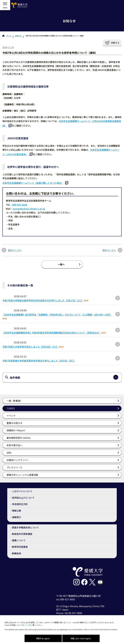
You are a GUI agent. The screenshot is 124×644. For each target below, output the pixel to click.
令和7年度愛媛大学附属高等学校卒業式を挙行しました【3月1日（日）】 (39, 361)
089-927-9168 (20, 205)
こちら (27, 625)
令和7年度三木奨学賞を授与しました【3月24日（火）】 (30, 347)
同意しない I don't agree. (81, 638)
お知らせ (18, 36)
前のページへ (15, 250)
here (89, 629)
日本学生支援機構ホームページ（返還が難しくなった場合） (33, 183)
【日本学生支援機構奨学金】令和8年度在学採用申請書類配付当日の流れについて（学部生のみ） (52, 333)
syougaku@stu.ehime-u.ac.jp (29, 209)
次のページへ (109, 250)
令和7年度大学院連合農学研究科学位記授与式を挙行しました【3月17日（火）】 (43, 300)
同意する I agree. (43, 638)
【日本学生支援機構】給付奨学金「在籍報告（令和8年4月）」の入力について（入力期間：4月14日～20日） (57, 315)
